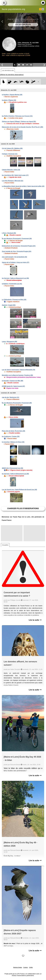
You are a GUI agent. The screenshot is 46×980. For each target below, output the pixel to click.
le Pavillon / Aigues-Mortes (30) (12, 95)
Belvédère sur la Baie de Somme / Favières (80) (17, 375)
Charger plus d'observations (23, 508)
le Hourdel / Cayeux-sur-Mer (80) (12, 381)
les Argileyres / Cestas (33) (11, 436)
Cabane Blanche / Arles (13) (11, 170)
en (43, 9)
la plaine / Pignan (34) (9, 100)
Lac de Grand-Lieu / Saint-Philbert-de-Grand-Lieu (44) (19, 490)
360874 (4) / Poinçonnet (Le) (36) (12, 468)
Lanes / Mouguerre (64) (9, 342)
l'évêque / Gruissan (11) (10, 154)
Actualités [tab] (5, 545)
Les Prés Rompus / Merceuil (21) (13, 181)
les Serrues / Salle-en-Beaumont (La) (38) (15, 278)
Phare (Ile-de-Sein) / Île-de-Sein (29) (13, 431)
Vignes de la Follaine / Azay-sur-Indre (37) (16, 262)
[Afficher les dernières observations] (12, 75)
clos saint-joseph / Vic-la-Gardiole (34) (14, 257)
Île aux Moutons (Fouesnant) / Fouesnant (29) (17, 239)
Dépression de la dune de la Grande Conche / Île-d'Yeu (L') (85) (22, 127)
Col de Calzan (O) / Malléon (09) (12, 148)
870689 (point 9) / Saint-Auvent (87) (13, 386)
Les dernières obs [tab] (8, 70)
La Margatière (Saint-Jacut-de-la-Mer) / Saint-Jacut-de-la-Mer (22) (23, 186)
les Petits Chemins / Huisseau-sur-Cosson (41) (17, 116)
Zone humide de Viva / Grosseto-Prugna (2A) (17, 251)
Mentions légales (18, 967)
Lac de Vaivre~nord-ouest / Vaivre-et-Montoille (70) (18, 370)
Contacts (25, 967)
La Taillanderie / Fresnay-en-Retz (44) (14, 300)
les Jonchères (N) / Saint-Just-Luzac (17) (15, 175)
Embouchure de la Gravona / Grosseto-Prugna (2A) (19, 246)
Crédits (31, 967)
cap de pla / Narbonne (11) (10, 397)
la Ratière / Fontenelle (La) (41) (12, 284)
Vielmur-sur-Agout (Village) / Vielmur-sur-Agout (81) (19, 122)
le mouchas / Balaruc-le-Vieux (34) (13, 442)
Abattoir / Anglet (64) (9, 305)
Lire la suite (35, 620)
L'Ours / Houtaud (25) (9, 233)
